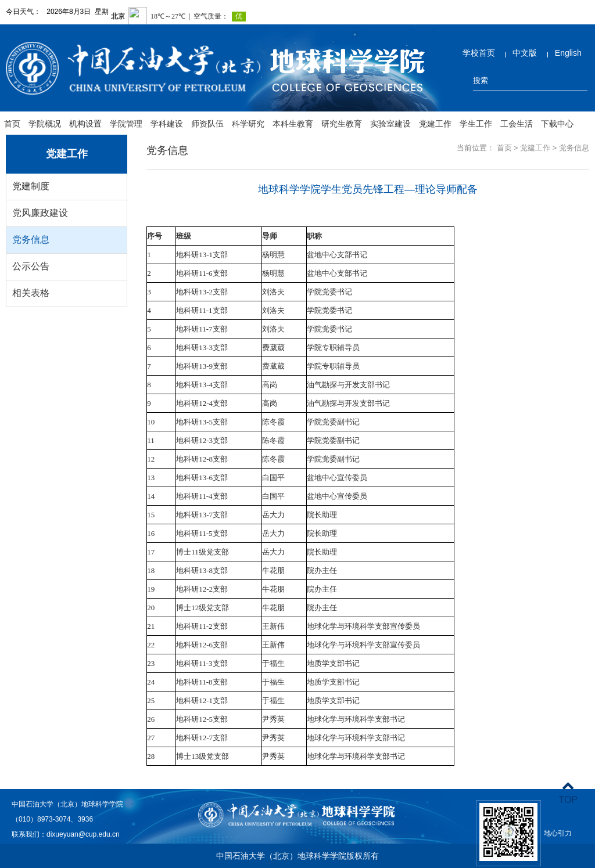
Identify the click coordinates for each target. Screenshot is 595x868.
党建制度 (31, 186)
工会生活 (517, 124)
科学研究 (248, 124)
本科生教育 (293, 124)
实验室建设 (390, 124)
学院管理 (126, 124)
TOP (568, 793)
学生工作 (476, 124)
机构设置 (85, 124)
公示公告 (31, 266)
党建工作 (435, 124)
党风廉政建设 (40, 213)
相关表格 (31, 293)
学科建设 (167, 124)
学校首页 (479, 53)
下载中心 (557, 124)
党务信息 (31, 239)
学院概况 (45, 124)
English (568, 53)
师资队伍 (207, 124)
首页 (12, 124)
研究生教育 (342, 124)
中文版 (525, 53)
